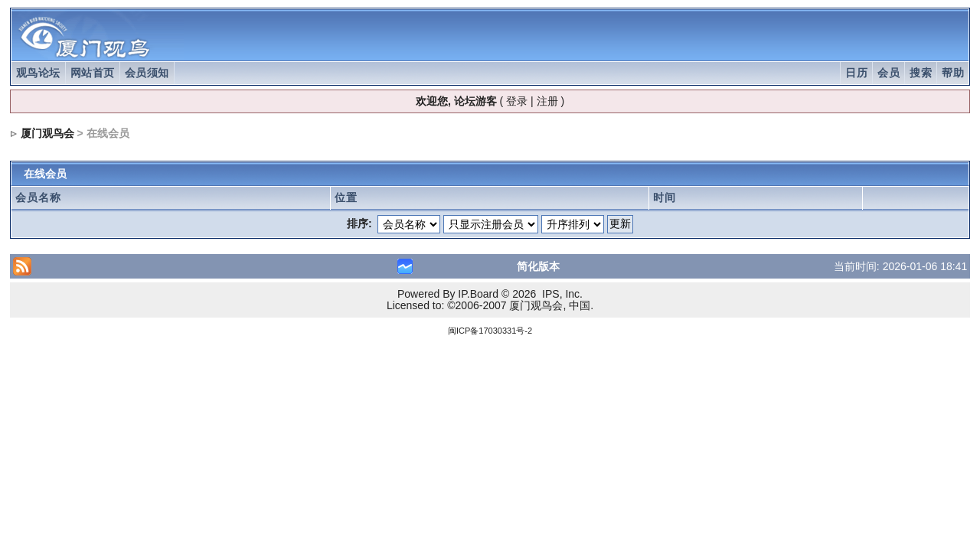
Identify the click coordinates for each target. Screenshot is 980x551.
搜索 (921, 73)
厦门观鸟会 (47, 133)
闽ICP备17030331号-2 (490, 331)
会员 (889, 73)
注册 (547, 101)
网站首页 (93, 73)
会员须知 (147, 73)
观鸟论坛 (38, 73)
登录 (517, 101)
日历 (856, 73)
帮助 (953, 73)
